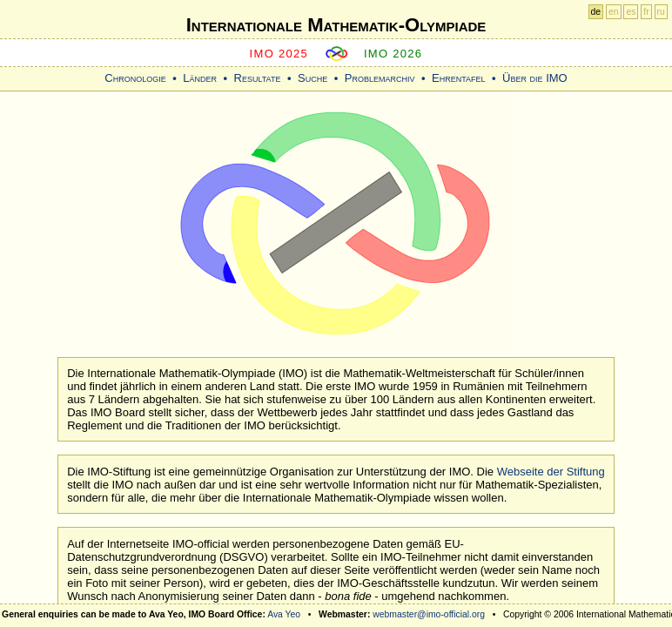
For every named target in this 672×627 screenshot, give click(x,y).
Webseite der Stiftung (551, 472)
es (631, 12)
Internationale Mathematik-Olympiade (336, 25)
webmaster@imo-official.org (429, 614)
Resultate (258, 78)
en (614, 12)
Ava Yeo (284, 614)
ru (661, 12)
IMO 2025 (279, 54)
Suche (312, 78)
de (596, 12)
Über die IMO (535, 78)
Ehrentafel (459, 78)
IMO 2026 (393, 54)
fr (646, 12)
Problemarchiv (380, 78)
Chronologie (135, 78)
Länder (200, 78)
